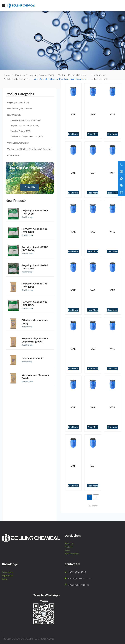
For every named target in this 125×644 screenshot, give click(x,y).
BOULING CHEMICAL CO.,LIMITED (20, 639)
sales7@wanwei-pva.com (80, 578)
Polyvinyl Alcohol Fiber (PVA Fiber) (25, 120)
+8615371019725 (77, 572)
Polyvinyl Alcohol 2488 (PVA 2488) (35, 249)
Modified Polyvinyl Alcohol (20, 109)
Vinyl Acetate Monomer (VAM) (35, 377)
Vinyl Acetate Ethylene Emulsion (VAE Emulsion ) (30, 149)
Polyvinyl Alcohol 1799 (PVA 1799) (35, 285)
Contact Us (30, 187)
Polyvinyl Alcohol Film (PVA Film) (25, 126)
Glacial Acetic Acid (32, 358)
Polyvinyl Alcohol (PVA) (18, 102)
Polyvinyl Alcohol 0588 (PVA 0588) (35, 267)
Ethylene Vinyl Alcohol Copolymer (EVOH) (35, 340)
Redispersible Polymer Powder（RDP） (28, 136)
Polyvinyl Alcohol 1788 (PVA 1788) (35, 230)
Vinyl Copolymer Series (18, 143)
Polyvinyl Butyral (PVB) (20, 131)
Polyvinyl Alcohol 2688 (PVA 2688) (35, 212)
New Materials (14, 115)
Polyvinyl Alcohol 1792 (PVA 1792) (34, 304)
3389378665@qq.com (79, 585)
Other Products (14, 155)
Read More (26, 217)
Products (20, 75)
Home (8, 75)
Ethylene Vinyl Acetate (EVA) (35, 322)
